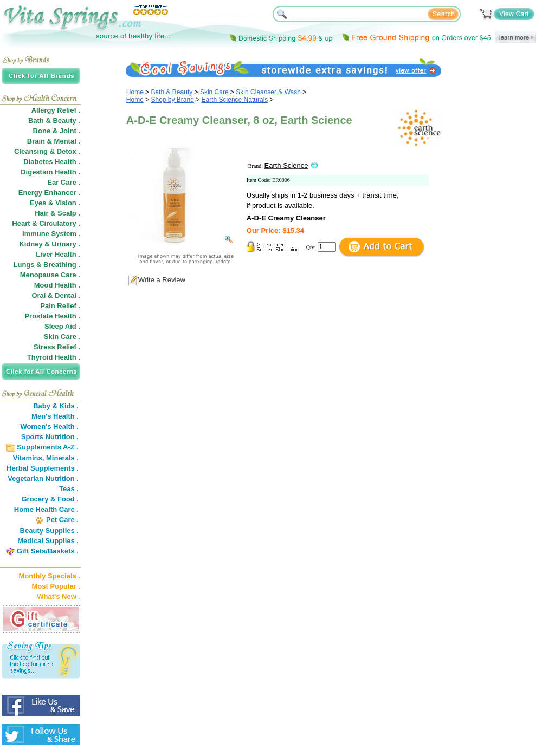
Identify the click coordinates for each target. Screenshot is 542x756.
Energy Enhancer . (49, 193)
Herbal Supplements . (43, 468)
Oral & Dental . (56, 295)
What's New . (59, 597)
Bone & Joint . (57, 131)
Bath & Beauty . (54, 120)
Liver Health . (58, 254)
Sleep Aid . (62, 326)
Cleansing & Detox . (47, 151)
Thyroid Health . (54, 357)
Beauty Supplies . (49, 530)
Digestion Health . (50, 172)
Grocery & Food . (50, 499)
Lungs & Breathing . (47, 265)
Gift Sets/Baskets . (48, 551)
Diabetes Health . (52, 162)
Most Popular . (56, 586)
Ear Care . (64, 182)
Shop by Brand (173, 100)
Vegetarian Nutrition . (43, 478)
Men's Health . (55, 416)
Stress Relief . (57, 347)
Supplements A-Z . (48, 447)
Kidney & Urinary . (50, 244)
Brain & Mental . (54, 141)
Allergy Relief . (56, 110)
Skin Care (214, 92)
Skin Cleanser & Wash (268, 92)
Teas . (69, 489)
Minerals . (62, 458)
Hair (41, 213)
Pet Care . (62, 520)
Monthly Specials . (50, 576)
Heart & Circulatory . (46, 223)
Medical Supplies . (48, 541)
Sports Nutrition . (50, 437)
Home (135, 92)
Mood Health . (57, 285)
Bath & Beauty (172, 92)
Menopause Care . (50, 275)
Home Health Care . (46, 509)
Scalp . (69, 213)
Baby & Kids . (56, 406)
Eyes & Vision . (55, 203)
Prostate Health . (52, 316)
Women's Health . (49, 426)
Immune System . (51, 234)
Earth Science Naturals (235, 100)
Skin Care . (62, 337)
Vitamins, (29, 458)
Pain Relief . (60, 306)
